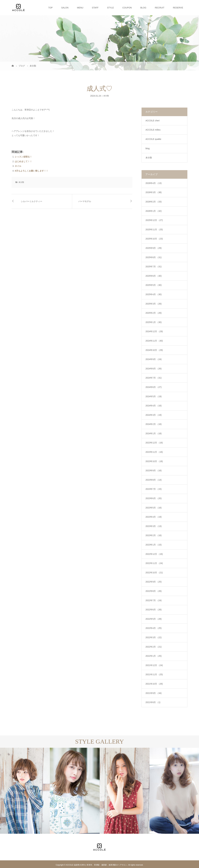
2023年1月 (154, 545)
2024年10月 (154, 350)
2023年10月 (154, 461)
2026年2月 (154, 202)
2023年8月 (154, 480)
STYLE (110, 8)
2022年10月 (154, 573)
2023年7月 (154, 489)
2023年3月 (154, 526)
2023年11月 (154, 452)
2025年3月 (154, 304)
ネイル (18, 166)
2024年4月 (154, 406)
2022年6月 (154, 610)
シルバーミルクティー (31, 201)
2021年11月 (154, 674)
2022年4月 (154, 628)
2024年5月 (154, 396)
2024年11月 (154, 341)
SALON (65, 8)
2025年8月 (154, 257)
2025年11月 (154, 230)
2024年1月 (154, 433)
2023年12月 (154, 443)
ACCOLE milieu (153, 130)
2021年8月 (153, 702)
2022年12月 (154, 554)
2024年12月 (154, 331)
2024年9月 (154, 359)
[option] (25, 791)
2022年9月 (154, 582)
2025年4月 (154, 294)
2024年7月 (154, 378)
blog (147, 148)
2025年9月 (154, 248)
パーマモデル (85, 201)
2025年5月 (154, 285)
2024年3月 (154, 415)
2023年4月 (154, 517)
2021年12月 (154, 665)
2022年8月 (154, 591)
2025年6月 (154, 276)
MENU (80, 8)
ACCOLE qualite (153, 139)
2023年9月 (154, 470)
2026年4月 (154, 183)
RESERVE (178, 8)
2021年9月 (154, 693)
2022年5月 (154, 619)
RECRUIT (160, 8)
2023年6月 (154, 498)
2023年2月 (154, 535)
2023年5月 (154, 508)
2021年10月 (154, 684)
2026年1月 (154, 211)
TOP (51, 8)
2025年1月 (154, 322)
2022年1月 (154, 656)
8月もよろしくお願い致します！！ (31, 171)
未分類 (106, 96)
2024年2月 (154, 424)
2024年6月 (154, 387)
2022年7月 (154, 600)
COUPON (127, 8)
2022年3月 (154, 637)
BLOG (143, 8)
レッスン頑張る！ (23, 157)
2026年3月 (154, 192)
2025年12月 (154, 220)
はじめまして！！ (23, 161)
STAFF (95, 8)
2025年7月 (154, 267)
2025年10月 (154, 239)
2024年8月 (154, 369)
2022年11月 (154, 563)
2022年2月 (154, 647)
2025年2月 (154, 313)
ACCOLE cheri (153, 121)
